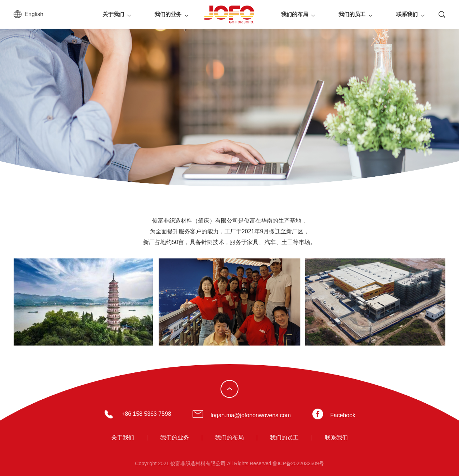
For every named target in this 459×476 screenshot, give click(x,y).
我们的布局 (295, 14)
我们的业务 (168, 14)
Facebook (343, 415)
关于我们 (113, 14)
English (34, 14)
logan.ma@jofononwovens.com (250, 415)
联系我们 (407, 14)
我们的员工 (352, 14)
